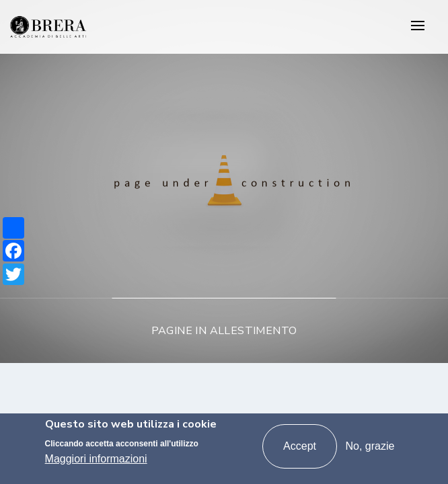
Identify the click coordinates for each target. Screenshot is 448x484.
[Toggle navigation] (418, 27)
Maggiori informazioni (96, 459)
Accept (300, 446)
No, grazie (370, 446)
